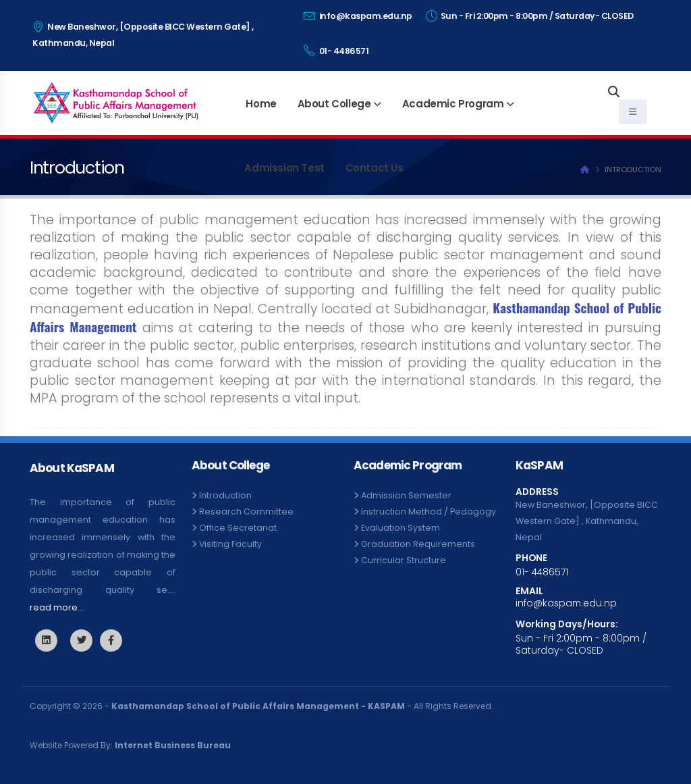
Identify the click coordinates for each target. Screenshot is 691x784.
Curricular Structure (404, 560)
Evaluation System (400, 528)
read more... (57, 607)
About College (334, 104)
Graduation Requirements (418, 544)
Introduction (225, 495)
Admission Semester (406, 495)
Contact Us (375, 168)
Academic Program (453, 104)
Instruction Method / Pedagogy (429, 512)
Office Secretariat (238, 528)
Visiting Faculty (231, 544)
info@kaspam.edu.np (358, 16)
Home (261, 104)
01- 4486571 (336, 51)
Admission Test (284, 168)
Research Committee (246, 512)
